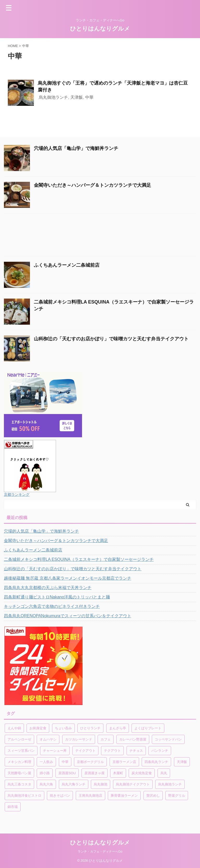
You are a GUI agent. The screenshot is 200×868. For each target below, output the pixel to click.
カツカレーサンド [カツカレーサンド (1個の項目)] (79, 739)
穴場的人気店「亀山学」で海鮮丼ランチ (76, 148)
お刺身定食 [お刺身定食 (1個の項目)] (38, 728)
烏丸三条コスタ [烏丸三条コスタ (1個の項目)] (19, 784)
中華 (89, 97)
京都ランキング (17, 494)
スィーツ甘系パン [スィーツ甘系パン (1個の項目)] (21, 751)
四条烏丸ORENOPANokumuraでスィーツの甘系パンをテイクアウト (68, 616)
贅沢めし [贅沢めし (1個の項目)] (153, 796)
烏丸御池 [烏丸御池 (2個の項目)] (101, 784)
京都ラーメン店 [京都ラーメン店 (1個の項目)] (124, 762)
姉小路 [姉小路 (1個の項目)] (45, 773)
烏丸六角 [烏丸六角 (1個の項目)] (46, 784)
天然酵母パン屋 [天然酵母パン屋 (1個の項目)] (19, 773)
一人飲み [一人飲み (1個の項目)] (46, 762)
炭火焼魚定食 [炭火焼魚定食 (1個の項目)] (142, 773)
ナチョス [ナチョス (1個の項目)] (136, 751)
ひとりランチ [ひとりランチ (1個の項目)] (90, 728)
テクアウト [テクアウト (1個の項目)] (112, 751)
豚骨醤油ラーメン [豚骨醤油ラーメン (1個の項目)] (124, 796)
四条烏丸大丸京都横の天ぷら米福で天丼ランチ (48, 588)
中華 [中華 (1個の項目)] (65, 762)
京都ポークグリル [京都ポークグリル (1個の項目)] (90, 762)
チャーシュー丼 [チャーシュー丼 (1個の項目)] (55, 751)
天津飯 (77, 97)
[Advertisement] (97, 236)
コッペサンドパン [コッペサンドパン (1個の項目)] (168, 739)
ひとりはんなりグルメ (100, 29)
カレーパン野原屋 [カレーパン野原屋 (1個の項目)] (133, 739)
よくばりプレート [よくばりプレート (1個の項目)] (148, 728)
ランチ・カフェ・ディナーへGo (100, 852)
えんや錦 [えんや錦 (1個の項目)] (14, 728)
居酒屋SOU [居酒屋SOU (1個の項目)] (67, 773)
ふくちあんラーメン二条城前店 (67, 265)
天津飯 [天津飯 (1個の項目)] (182, 762)
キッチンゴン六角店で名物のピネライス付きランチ (52, 606)
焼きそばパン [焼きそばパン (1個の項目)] (60, 796)
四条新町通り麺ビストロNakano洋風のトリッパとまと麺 (57, 597)
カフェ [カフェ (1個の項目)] (106, 739)
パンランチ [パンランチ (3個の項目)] (160, 751)
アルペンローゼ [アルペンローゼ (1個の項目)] (19, 739)
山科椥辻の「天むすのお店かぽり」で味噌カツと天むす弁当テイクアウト (111, 339)
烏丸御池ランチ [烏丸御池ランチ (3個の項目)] (170, 784)
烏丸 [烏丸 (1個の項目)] (164, 773)
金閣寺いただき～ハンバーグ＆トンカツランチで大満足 (92, 185)
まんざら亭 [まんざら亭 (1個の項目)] (118, 728)
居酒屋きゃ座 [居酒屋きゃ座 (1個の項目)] (95, 773)
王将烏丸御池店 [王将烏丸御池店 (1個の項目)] (90, 796)
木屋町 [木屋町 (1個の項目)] (118, 773)
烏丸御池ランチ (53, 97)
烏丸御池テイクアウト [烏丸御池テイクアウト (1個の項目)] (133, 784)
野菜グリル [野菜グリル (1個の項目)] (177, 796)
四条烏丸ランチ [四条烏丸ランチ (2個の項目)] (156, 762)
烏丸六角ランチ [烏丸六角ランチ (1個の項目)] (74, 784)
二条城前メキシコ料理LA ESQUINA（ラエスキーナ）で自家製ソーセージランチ (79, 559)
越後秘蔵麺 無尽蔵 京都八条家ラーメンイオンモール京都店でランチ (68, 578)
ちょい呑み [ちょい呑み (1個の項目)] (63, 728)
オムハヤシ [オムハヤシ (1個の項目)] (48, 739)
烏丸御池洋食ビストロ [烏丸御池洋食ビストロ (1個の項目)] (24, 796)
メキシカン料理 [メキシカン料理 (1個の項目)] (19, 762)
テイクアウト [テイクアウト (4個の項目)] (85, 751)
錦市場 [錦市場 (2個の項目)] (13, 807)
